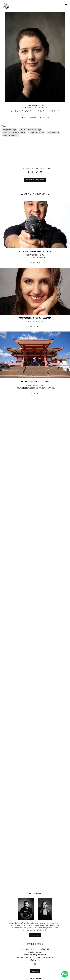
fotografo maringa (10, 130)
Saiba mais (35, 935)
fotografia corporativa (11, 135)
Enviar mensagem (36, 952)
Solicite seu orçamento (35, 671)
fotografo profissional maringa (30, 130)
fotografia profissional (36, 132)
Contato (35, 971)
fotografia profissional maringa (14, 132)
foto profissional (53, 132)
